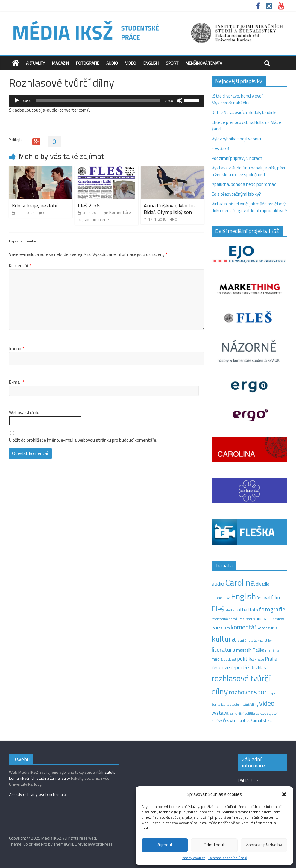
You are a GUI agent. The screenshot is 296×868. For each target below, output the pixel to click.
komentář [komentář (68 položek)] (244, 627)
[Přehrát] (17, 101)
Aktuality (35, 63)
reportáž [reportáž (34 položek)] (240, 667)
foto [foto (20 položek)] (254, 610)
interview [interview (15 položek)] (276, 619)
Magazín (60, 63)
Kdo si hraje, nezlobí (35, 205)
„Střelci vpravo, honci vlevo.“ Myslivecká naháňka (238, 99)
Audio (112, 63)
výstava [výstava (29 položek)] (220, 713)
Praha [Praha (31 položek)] (271, 659)
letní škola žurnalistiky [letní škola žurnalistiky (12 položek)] (254, 640)
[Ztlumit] (180, 101)
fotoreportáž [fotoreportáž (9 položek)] (220, 619)
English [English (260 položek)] (243, 596)
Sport (172, 63)
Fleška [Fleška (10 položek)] (230, 610)
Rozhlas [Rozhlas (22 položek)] (258, 668)
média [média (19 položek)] (217, 659)
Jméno (16, 349)
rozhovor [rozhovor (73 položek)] (241, 692)
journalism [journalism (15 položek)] (221, 628)
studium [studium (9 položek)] (236, 705)
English (151, 63)
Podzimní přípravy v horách (237, 158)
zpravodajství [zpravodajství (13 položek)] (267, 713)
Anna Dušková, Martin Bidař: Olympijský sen (169, 209)
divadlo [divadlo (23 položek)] (263, 584)
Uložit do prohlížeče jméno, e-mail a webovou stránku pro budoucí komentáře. (83, 440)
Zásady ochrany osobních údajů (37, 794)
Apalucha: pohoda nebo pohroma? (244, 184)
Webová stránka (25, 413)
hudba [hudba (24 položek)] (262, 618)
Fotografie (88, 63)
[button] (284, 794)
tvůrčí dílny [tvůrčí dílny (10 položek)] (250, 704)
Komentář (20, 266)
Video (131, 63)
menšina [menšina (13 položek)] (272, 650)
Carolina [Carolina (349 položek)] (240, 582)
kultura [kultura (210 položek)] (224, 639)
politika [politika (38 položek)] (245, 659)
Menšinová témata (204, 63)
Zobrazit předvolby (264, 845)
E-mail (17, 382)
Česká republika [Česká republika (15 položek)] (236, 720)
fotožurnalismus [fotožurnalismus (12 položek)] (242, 619)
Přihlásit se (248, 780)
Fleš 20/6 (89, 205)
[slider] (98, 101)
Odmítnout (214, 845)
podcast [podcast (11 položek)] (230, 659)
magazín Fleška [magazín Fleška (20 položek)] (250, 650)
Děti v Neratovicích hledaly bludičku (245, 112)
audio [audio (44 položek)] (218, 584)
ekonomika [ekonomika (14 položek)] (221, 598)
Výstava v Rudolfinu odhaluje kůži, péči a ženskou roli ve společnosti (248, 171)
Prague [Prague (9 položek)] (259, 659)
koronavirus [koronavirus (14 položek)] (268, 628)
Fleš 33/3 (220, 148)
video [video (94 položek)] (267, 703)
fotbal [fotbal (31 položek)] (242, 610)
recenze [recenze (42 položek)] (221, 667)
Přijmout (165, 845)
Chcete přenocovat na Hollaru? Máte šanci (246, 126)
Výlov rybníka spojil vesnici (236, 139)
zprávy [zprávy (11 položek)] (217, 721)
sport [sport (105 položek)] (262, 692)
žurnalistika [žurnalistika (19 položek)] (261, 720)
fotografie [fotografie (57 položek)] (272, 609)
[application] (107, 101)
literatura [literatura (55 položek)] (223, 650)
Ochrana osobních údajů (228, 858)
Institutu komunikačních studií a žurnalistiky (62, 775)
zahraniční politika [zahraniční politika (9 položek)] (242, 714)
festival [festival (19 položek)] (264, 598)
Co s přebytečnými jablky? (236, 194)
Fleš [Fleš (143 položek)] (218, 609)
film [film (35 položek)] (275, 597)
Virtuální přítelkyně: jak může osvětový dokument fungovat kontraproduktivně (249, 207)
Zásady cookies (193, 858)
